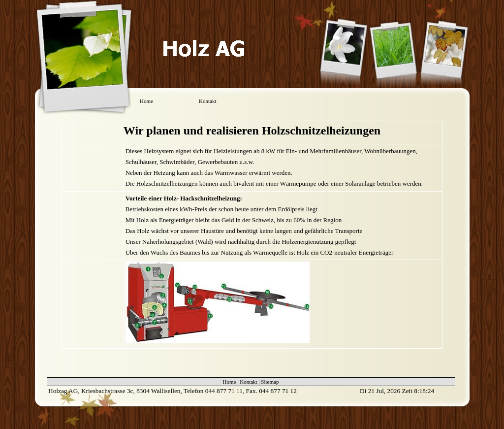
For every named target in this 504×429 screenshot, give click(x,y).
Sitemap (270, 382)
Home (146, 101)
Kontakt (207, 101)
